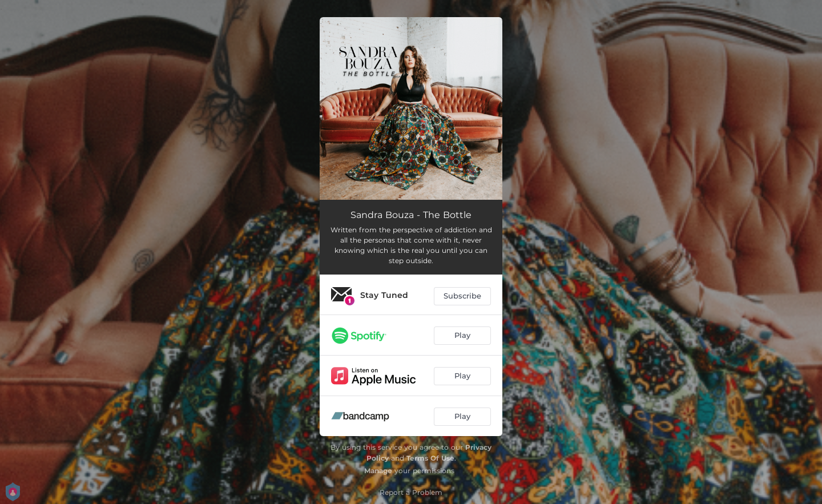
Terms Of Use (430, 458)
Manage (378, 471)
